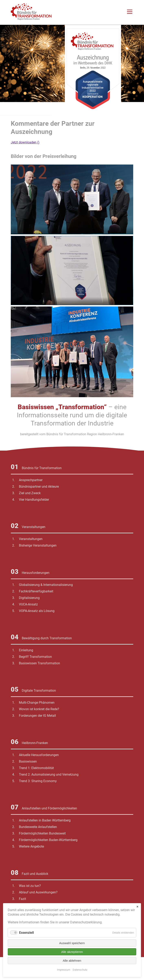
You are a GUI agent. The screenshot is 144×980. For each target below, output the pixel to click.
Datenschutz (80, 970)
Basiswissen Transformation (39, 663)
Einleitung (26, 650)
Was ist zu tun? (30, 886)
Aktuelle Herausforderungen (39, 755)
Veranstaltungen (31, 539)
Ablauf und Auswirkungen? (38, 892)
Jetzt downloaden (25, 142)
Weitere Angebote (31, 846)
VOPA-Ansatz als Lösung (37, 611)
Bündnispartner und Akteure (39, 487)
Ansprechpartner (31, 480)
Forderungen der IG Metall (37, 716)
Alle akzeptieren (72, 952)
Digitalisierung (29, 598)
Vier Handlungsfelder (34, 500)
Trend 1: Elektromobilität (36, 768)
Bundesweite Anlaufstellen (38, 827)
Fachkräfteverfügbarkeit (36, 591)
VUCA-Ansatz (28, 604)
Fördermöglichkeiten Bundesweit (42, 833)
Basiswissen (28, 761)
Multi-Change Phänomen (37, 703)
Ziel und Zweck (30, 493)
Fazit (22, 899)
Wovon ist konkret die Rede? (39, 709)
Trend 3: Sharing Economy (38, 781)
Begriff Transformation (35, 657)
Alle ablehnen (72, 961)
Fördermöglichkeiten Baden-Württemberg (48, 840)
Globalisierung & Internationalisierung (46, 585)
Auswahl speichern (72, 943)
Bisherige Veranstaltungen (38, 545)
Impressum (64, 970)
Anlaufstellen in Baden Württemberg (45, 820)
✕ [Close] (137, 907)
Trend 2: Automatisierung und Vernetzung (49, 774)
